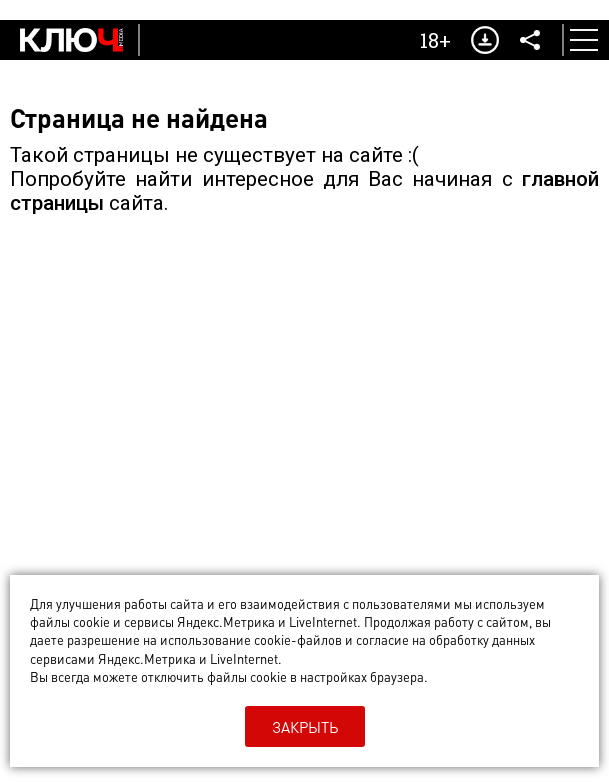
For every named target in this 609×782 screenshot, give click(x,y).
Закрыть (305, 727)
